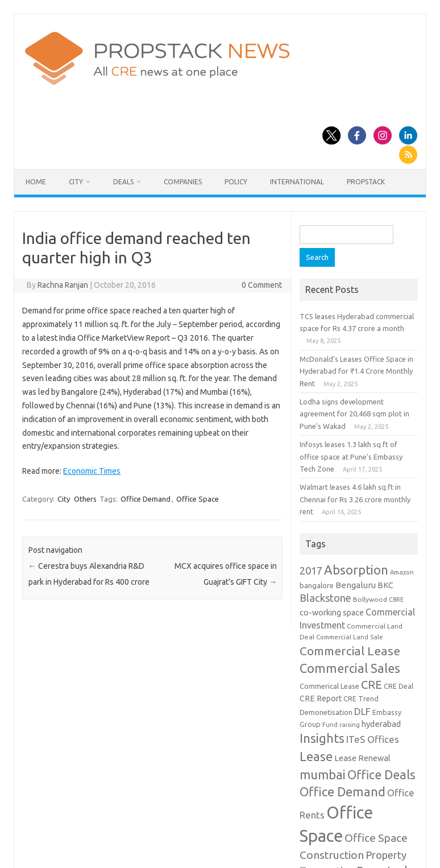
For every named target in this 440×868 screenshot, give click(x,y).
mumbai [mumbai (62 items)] (323, 774)
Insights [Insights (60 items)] (322, 738)
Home (36, 182)
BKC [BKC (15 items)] (385, 585)
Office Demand (146, 499)
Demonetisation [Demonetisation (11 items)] (326, 712)
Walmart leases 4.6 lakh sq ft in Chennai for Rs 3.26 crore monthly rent (355, 499)
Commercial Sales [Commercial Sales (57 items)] (350, 668)
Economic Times (92, 471)
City (76, 182)
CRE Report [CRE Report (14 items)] (321, 698)
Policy (236, 182)
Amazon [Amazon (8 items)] (402, 572)
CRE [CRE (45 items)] (371, 685)
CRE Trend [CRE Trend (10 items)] (361, 698)
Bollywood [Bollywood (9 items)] (370, 599)
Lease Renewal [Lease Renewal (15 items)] (362, 758)
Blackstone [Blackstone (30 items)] (325, 598)
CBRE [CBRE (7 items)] (396, 600)
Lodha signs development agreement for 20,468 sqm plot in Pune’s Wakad (354, 414)
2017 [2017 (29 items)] (311, 571)
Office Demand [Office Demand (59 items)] (343, 792)
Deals (123, 182)
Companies (183, 182)
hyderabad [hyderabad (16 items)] (381, 724)
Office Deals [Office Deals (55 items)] (381, 775)
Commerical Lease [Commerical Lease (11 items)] (329, 686)
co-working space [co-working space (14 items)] (332, 613)
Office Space (198, 499)
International (297, 182)
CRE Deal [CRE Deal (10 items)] (399, 686)
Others (85, 499)
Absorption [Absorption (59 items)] (356, 570)
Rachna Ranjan (63, 285)
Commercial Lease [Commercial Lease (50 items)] (350, 651)
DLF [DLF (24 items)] (362, 711)
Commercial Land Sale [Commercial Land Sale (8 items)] (350, 637)
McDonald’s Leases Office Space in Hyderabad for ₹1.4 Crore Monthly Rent (356, 371)
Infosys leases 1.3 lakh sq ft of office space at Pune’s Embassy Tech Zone (351, 456)
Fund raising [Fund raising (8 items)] (341, 724)
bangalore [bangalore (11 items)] (317, 585)
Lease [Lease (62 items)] (316, 756)
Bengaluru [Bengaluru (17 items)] (356, 585)
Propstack (366, 182)
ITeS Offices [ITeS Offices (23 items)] (373, 739)
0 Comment (262, 285)
